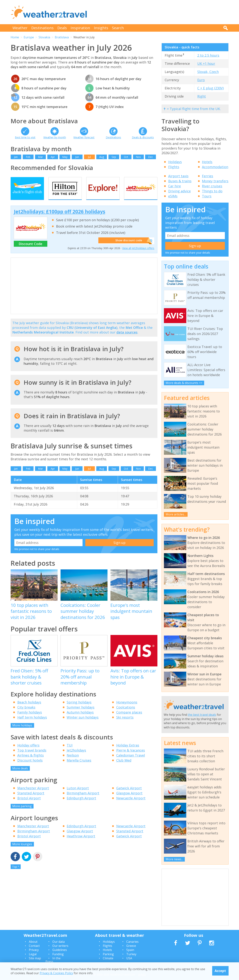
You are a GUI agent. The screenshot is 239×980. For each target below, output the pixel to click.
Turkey (131, 954)
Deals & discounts (143, 137)
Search (118, 28)
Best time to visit (25, 137)
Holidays (175, 162)
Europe (29, 37)
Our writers (60, 946)
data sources (127, 339)
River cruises (212, 186)
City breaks (26, 714)
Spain (130, 950)
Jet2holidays (76, 757)
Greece (131, 946)
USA (129, 958)
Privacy (34, 950)
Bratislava (62, 37)
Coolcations (126, 714)
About (33, 942)
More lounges (22, 851)
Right (202, 96)
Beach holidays (29, 709)
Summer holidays (81, 714)
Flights (174, 167)
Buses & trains (180, 181)
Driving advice (179, 191)
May (65, 157)
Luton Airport (78, 795)
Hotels (207, 162)
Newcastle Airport (131, 805)
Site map (35, 958)
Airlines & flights (31, 762)
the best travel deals (202, 715)
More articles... (176, 514)
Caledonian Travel (131, 762)
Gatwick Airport (129, 795)
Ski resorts (125, 724)
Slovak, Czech (208, 72)
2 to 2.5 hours (208, 55)
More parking (22, 813)
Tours (207, 196)
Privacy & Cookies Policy (56, 973)
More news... (174, 859)
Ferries (208, 176)
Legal (33, 954)
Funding (58, 954)
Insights (101, 28)
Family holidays (30, 719)
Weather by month (55, 137)
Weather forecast (84, 137)
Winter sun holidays (83, 724)
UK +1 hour (206, 63)
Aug (102, 157)
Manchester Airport (33, 795)
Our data (58, 942)
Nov (138, 157)
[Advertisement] (161, 12)
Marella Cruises (79, 767)
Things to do (212, 191)
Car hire (175, 186)
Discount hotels (30, 767)
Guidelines (60, 950)
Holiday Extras (128, 752)
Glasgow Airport (129, 800)
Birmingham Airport (83, 800)
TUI (70, 752)
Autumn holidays (80, 719)
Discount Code (30, 251)
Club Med (124, 767)
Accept (220, 971)
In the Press (53, 960)
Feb (28, 157)
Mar (40, 157)
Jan (16, 157)
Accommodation (215, 167)
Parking (108, 954)
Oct (126, 157)
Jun (77, 157)
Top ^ (16, 874)
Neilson (73, 762)
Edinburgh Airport (81, 805)
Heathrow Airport (81, 843)
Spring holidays (79, 709)
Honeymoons (127, 709)
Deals (62, 28)
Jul (89, 157)
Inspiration (80, 28)
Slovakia (44, 37)
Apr (53, 157)
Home (15, 37)
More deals (20, 775)
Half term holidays (32, 724)
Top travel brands (32, 757)
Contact (34, 946)
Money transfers (215, 181)
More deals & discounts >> (184, 383)
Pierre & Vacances (131, 757)
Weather (20, 28)
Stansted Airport (31, 800)
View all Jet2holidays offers (138, 255)
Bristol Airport (29, 805)
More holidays (22, 732)
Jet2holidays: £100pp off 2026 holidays (60, 218)
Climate (108, 958)
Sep (114, 157)
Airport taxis (178, 176)
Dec (151, 157)
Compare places (129, 719)
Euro (201, 80)
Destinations (42, 28)
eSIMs (173, 196)
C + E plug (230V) (210, 88)
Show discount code (127, 248)
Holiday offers (28, 752)
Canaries (132, 942)
